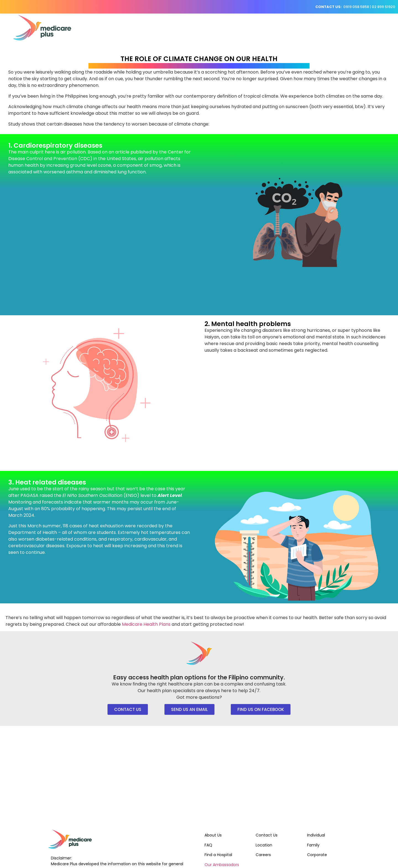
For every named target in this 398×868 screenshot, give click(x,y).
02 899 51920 (383, 7)
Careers (263, 855)
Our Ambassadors (222, 865)
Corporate (317, 855)
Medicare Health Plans (146, 624)
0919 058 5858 (356, 7)
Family (313, 845)
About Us (213, 835)
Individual (316, 835)
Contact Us (267, 835)
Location (264, 845)
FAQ (208, 845)
